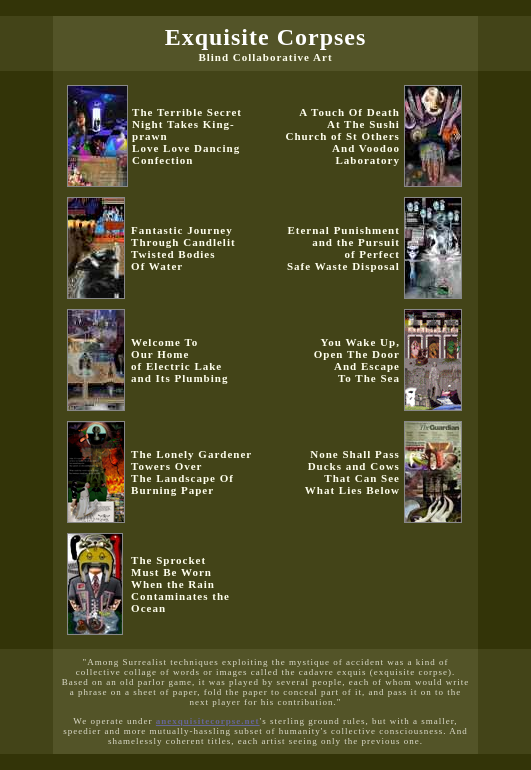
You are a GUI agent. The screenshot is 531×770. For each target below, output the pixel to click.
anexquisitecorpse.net (208, 721)
